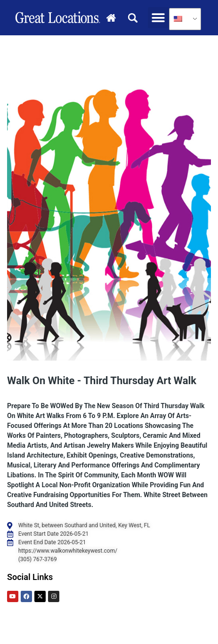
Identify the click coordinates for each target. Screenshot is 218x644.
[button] (158, 18)
